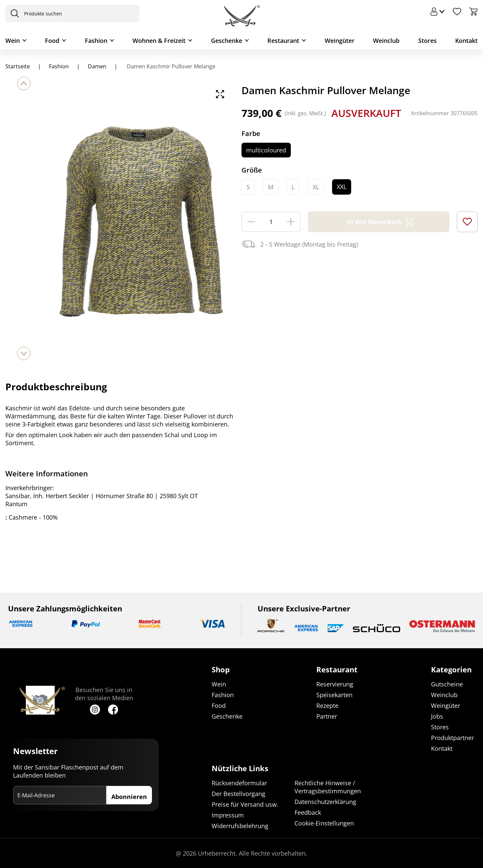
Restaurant (283, 41)
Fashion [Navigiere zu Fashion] (59, 66)
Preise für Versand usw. (245, 804)
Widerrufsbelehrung (240, 826)
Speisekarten (334, 695)
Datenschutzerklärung (325, 802)
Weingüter (340, 41)
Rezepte (327, 706)
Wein (13, 41)
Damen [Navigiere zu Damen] (97, 66)
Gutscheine (447, 684)
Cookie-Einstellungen (324, 823)
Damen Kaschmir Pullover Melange (170, 66)
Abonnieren (129, 797)
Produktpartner (452, 738)
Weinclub (386, 41)
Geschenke (227, 41)
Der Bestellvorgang (238, 794)
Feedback (308, 812)
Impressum (228, 815)
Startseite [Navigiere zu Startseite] (18, 66)
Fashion (96, 41)
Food (52, 41)
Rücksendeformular (239, 783)
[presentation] (13, 13)
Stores (427, 41)
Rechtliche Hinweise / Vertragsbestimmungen (328, 787)
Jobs (437, 716)
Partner (327, 716)
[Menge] (271, 222)
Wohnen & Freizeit (159, 41)
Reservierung (335, 684)
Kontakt (466, 41)
